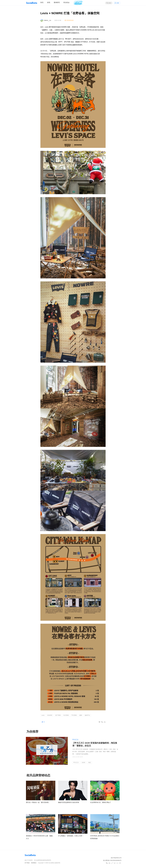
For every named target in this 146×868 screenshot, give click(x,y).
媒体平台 (87, 715)
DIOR (83, 763)
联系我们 (34, 863)
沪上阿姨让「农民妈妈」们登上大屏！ (71, 836)
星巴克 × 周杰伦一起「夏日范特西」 (38, 802)
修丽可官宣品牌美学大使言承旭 (69, 802)
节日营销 (74, 715)
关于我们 (27, 863)
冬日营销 (66, 715)
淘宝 (90, 763)
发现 (49, 2)
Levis (43, 715)
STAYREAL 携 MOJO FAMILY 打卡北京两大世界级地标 (105, 837)
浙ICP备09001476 (116, 858)
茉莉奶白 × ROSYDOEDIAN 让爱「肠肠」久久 (40, 837)
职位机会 (66, 2)
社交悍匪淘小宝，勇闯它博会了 (101, 802)
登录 (118, 3)
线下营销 (58, 715)
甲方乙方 (75, 740)
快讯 (42, 2)
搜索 (110, 3)
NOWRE (50, 715)
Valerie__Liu (48, 20)
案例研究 (57, 2)
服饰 (81, 715)
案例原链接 (70, 20)
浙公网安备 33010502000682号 (112, 860)
